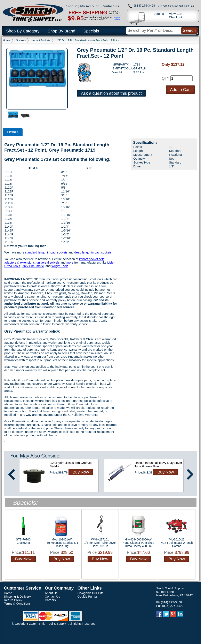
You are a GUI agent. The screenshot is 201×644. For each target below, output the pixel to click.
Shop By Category (23, 31)
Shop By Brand (61, 31)
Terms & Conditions (17, 603)
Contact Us (110, 6)
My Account (89, 6)
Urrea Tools (12, 266)
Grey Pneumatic (33, 266)
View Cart (176, 14)
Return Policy (13, 600)
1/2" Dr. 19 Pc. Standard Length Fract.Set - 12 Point (88, 40)
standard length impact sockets (46, 252)
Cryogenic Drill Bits (90, 593)
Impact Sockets (41, 40)
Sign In (72, 6)
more (70, 262)
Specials (91, 31)
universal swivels (48, 262)
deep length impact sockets (93, 252)
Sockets (21, 40)
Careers (50, 600)
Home (7, 40)
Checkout (175, 17)
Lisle (110, 262)
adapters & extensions (19, 262)
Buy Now (81, 472)
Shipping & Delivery (17, 596)
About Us (51, 593)
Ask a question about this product (111, 93)
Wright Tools (60, 266)
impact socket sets (92, 259)
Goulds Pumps (87, 596)
